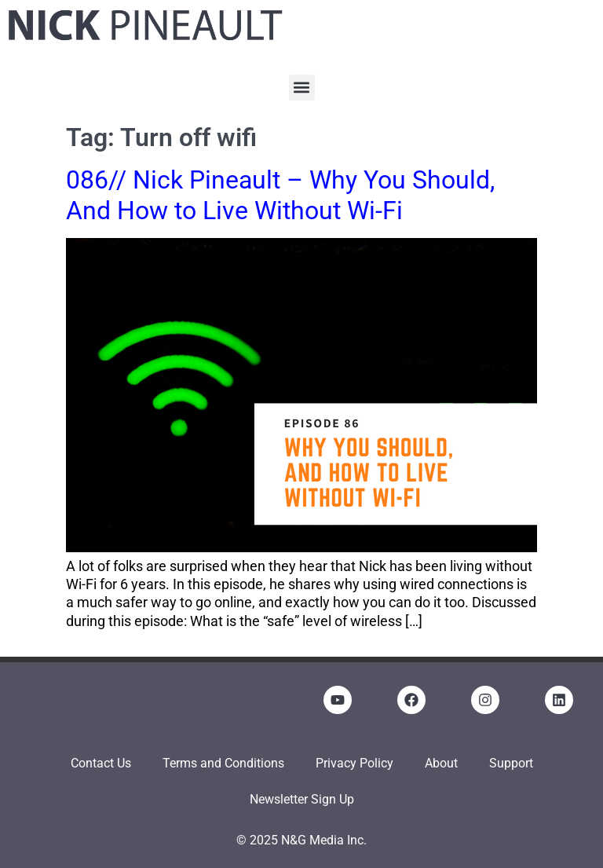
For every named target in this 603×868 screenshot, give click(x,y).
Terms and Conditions (223, 763)
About (441, 763)
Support (511, 763)
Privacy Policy (354, 763)
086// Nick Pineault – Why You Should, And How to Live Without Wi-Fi (280, 195)
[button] (302, 88)
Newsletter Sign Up (302, 799)
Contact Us (101, 763)
